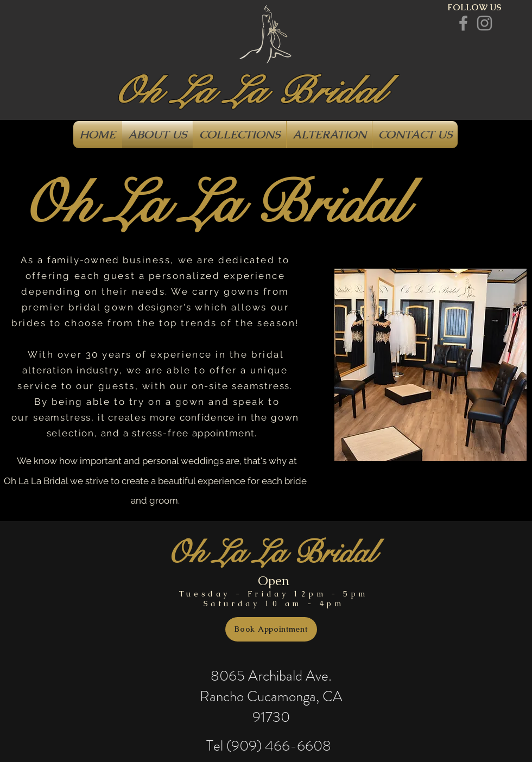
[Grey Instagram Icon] (484, 23)
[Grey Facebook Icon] (463, 23)
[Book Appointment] (271, 629)
